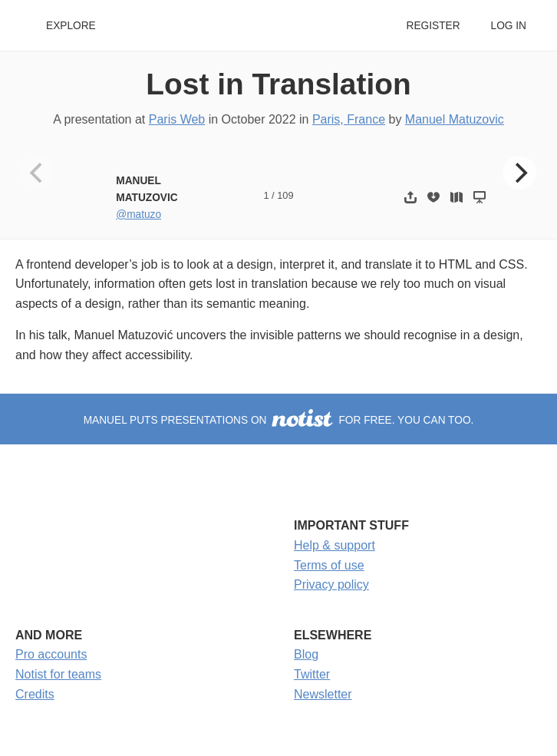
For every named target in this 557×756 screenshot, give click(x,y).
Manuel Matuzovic (455, 119)
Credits (35, 694)
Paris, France (349, 119)
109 (285, 195)
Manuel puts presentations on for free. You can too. (279, 420)
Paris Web (177, 119)
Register (433, 26)
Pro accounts (51, 654)
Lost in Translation (278, 84)
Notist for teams (58, 674)
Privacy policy (331, 584)
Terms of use (329, 565)
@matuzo (138, 215)
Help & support (335, 545)
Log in (509, 26)
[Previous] (38, 173)
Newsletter (323, 694)
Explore (71, 26)
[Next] (519, 173)
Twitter (312, 674)
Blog (306, 654)
